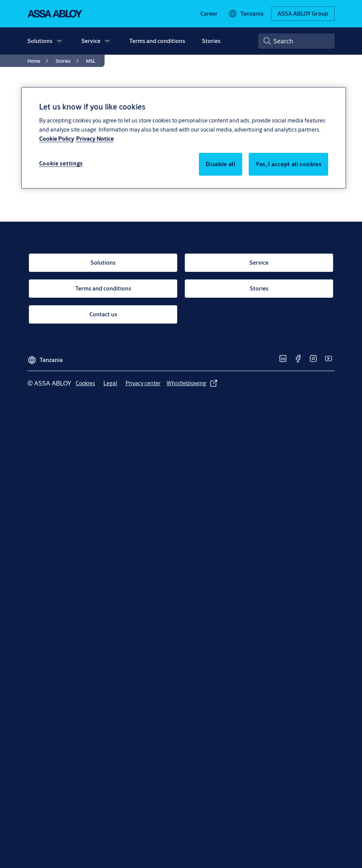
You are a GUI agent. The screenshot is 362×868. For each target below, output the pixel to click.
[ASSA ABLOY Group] (303, 14)
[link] (209, 14)
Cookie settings (61, 163)
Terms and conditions (157, 41)
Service (91, 41)
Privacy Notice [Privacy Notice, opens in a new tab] (95, 139)
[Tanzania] (246, 14)
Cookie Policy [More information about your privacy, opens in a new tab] (57, 139)
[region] (184, 138)
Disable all (221, 164)
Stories (211, 41)
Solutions (40, 41)
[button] (59, 41)
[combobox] (296, 41)
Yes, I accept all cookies (289, 164)
